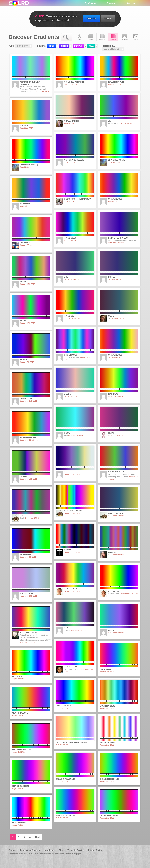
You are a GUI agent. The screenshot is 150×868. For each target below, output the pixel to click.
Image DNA (136, 37)
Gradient (113, 37)
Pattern (125, 37)
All (80, 37)
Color (91, 37)
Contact (12, 850)
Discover (111, 3)
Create (92, 3)
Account (131, 3)
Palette (102, 37)
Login (108, 18)
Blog (61, 850)
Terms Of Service (76, 850)
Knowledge (49, 850)
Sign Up (91, 18)
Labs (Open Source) (30, 850)
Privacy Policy (95, 850)
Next (37, 837)
